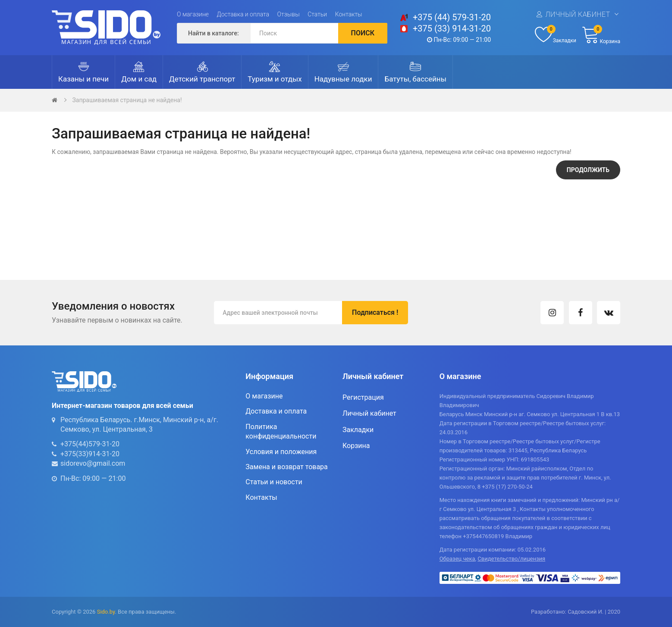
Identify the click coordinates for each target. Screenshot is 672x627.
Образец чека (457, 559)
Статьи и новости (274, 482)
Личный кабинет (578, 14)
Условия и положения (281, 452)
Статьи (317, 14)
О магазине (193, 14)
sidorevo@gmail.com (93, 463)
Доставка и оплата (243, 14)
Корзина (356, 446)
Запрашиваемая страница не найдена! (127, 100)
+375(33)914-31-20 (90, 454)
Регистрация (363, 397)
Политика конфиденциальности (281, 431)
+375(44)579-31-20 (90, 444)
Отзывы (289, 14)
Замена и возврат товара (286, 467)
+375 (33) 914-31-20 (452, 28)
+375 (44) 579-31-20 (452, 17)
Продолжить (588, 170)
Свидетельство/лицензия (511, 559)
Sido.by (106, 612)
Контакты (349, 14)
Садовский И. (586, 612)
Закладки (358, 430)
